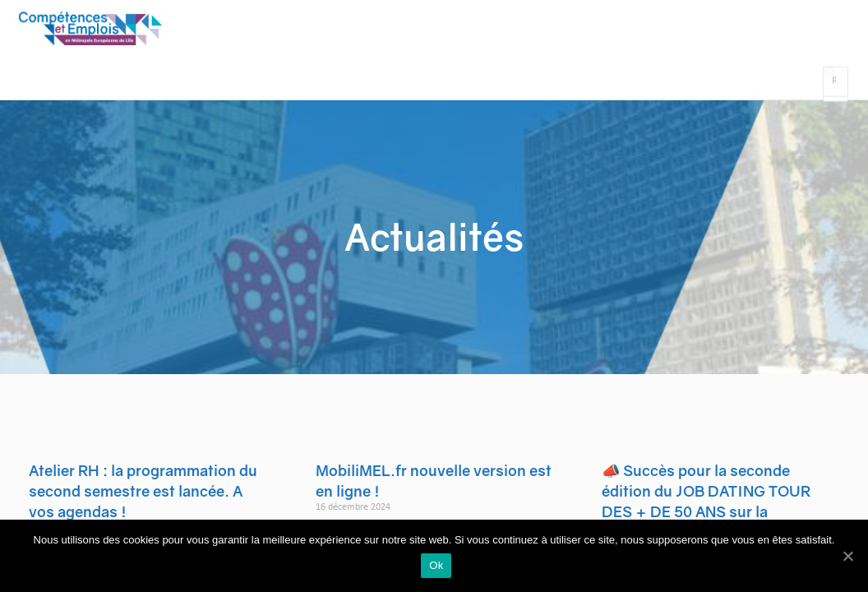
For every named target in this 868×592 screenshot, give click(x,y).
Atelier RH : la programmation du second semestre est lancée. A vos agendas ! (143, 505)
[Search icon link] (829, 87)
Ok (438, 568)
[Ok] (847, 557)
